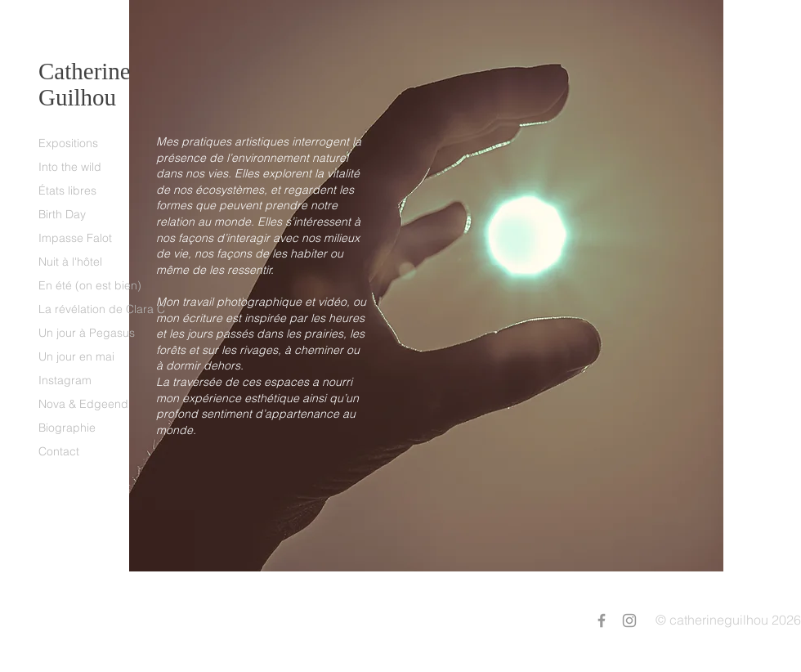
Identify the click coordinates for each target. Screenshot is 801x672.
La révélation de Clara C (102, 309)
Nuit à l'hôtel (70, 262)
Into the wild (70, 167)
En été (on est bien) (90, 285)
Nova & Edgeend (83, 404)
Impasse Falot (75, 238)
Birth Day (62, 214)
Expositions (68, 143)
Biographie (67, 428)
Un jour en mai (76, 356)
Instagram (65, 380)
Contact (59, 451)
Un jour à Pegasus (87, 333)
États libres (67, 190)
